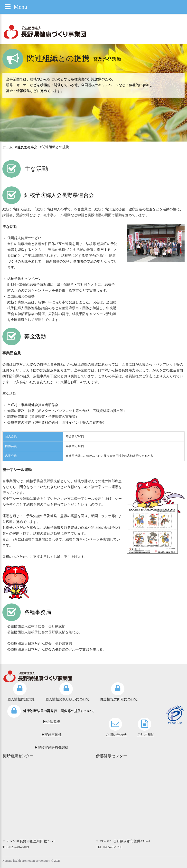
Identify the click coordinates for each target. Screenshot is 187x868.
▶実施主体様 (51, 735)
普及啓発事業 (27, 147)
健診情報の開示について (119, 699)
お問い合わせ (116, 735)
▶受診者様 (51, 722)
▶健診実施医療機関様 (51, 748)
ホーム (8, 147)
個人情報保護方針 (21, 699)
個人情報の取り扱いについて (67, 699)
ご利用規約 (146, 735)
